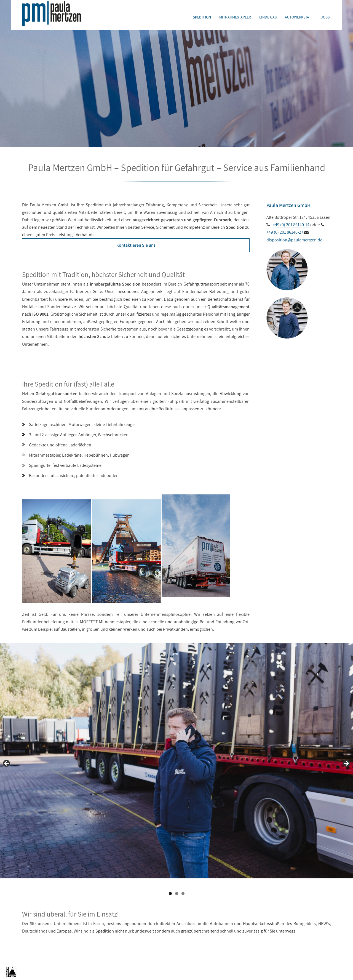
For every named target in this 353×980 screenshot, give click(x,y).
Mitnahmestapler (235, 17)
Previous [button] (7, 764)
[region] (176, 765)
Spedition (202, 17)
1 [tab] (170, 894)
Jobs (325, 17)
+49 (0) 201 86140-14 (291, 225)
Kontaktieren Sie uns (136, 245)
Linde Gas (268, 17)
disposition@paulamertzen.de (294, 240)
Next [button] (346, 764)
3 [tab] (183, 894)
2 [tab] (177, 894)
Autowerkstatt (299, 17)
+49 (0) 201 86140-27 (285, 232)
